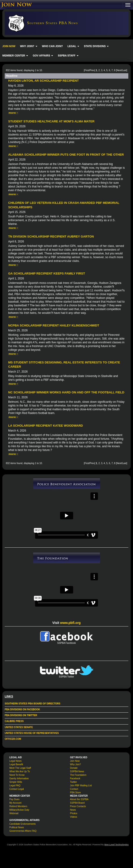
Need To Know (17, 775)
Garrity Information (19, 778)
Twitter (74, 782)
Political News (17, 827)
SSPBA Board (77, 803)
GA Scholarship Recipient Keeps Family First (47, 273)
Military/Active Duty (19, 810)
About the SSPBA (79, 799)
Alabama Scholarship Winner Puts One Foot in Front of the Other (66, 155)
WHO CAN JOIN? (52, 46)
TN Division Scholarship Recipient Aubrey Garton (51, 236)
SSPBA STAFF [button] (68, 55)
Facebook (75, 778)
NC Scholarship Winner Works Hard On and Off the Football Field (66, 392)
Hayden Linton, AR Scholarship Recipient (43, 81)
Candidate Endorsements (23, 824)
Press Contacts (78, 806)
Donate (74, 768)
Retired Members (18, 806)
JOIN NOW (9, 46)
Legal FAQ (15, 786)
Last (124, 70)
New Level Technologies (116, 845)
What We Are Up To (20, 771)
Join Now (75, 761)
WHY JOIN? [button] (29, 46)
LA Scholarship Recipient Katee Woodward (46, 426)
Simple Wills (16, 782)
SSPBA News (77, 771)
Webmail (14, 813)
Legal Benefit (16, 764)
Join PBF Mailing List (81, 786)
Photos (74, 813)
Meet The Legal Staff (20, 768)
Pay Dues (14, 799)
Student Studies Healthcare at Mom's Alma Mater (51, 121)
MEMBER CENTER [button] (15, 55)
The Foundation (78, 775)
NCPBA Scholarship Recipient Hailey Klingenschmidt (54, 325)
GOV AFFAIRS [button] (43, 55)
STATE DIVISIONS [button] (96, 46)
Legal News (15, 761)
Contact (74, 789)
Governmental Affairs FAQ (23, 831)
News (73, 810)
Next (119, 70)
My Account (15, 803)
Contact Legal (17, 789)
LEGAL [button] (73, 46)
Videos (74, 817)
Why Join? (76, 764)
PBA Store (75, 793)
